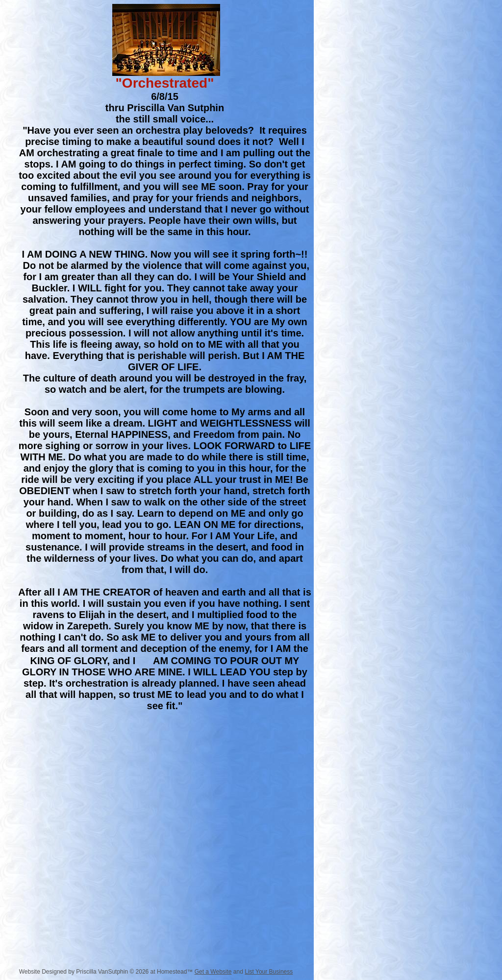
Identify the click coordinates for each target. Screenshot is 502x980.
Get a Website (213, 972)
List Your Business (269, 972)
